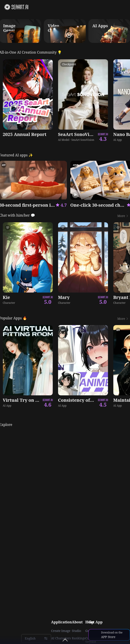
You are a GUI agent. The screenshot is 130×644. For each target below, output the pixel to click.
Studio (77, 631)
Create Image (61, 631)
